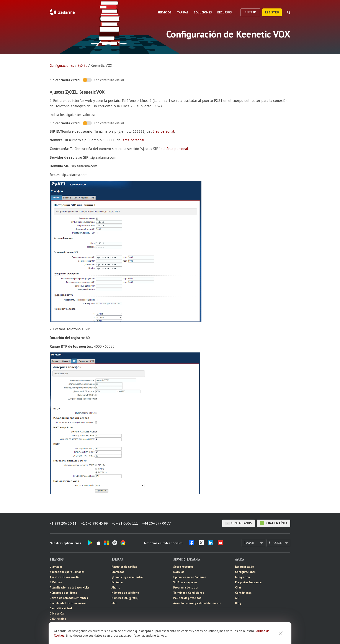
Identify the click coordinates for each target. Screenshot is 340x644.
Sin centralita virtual (65, 80)
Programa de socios (186, 588)
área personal (163, 131)
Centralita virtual (61, 608)
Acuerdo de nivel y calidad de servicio (197, 603)
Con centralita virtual (109, 80)
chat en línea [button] (274, 523)
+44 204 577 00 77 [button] (157, 523)
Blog (238, 603)
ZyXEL (82, 65)
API (237, 598)
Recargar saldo (244, 567)
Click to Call (57, 614)
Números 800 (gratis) (125, 598)
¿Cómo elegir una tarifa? (127, 577)
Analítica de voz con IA (64, 577)
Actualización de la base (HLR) (69, 588)
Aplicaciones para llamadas (67, 572)
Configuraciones (62, 65)
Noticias (179, 572)
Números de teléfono (63, 593)
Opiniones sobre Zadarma (190, 577)
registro (272, 12)
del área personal (174, 149)
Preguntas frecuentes (249, 582)
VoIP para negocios (185, 582)
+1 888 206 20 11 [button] (63, 523)
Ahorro (116, 588)
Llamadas (56, 567)
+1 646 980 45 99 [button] (94, 523)
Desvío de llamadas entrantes (69, 598)
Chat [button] (238, 588)
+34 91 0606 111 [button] (125, 523)
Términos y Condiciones (189, 593)
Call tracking (58, 619)
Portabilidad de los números (68, 603)
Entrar (250, 12)
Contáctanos (239, 523)
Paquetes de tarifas (124, 567)
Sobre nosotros (183, 567)
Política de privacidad (187, 598)
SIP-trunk (56, 582)
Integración (242, 577)
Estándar (117, 582)
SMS (114, 603)
